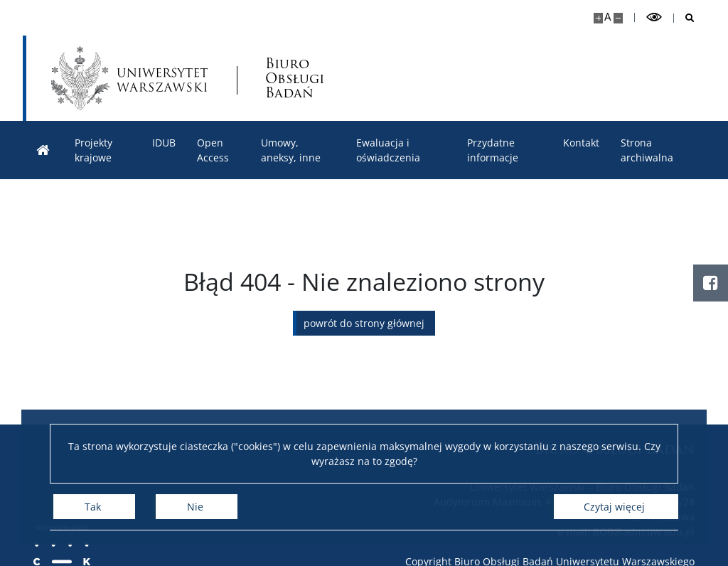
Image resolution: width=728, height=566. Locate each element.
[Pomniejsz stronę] (618, 18)
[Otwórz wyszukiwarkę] (684, 18)
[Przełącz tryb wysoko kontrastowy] (654, 17)
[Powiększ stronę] (598, 18)
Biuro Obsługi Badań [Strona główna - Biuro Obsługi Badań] (295, 79)
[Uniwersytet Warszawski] (129, 78)
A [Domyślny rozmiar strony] (607, 17)
